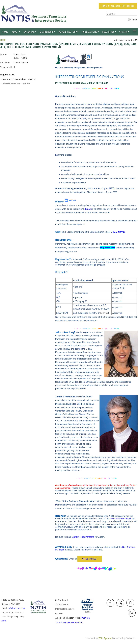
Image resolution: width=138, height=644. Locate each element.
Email (88, 209)
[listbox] (126, 40)
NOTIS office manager (120, 519)
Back (3, 40)
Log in (134, 19)
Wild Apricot (105, 638)
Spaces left (6, 67)
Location (5, 63)
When (3, 54)
